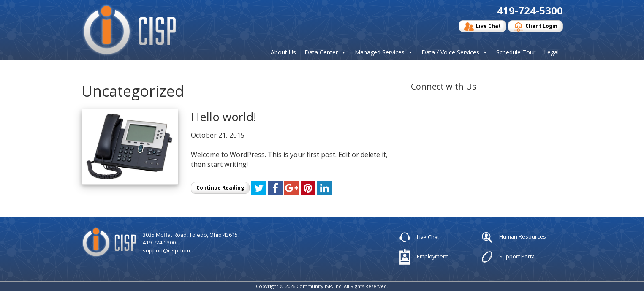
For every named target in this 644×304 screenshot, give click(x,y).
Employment (424, 257)
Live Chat (482, 27)
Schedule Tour (516, 52)
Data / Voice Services (450, 52)
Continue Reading (220, 188)
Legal (551, 52)
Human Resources (514, 237)
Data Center (321, 52)
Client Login (535, 27)
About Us (283, 52)
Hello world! (224, 117)
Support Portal (509, 257)
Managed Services (380, 52)
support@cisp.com (166, 250)
